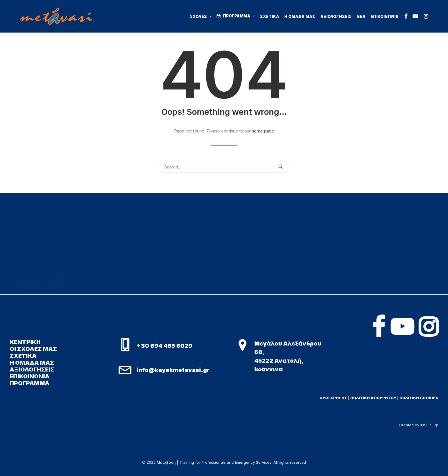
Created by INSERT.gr (419, 425)
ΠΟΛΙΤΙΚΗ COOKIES (419, 398)
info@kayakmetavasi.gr (173, 370)
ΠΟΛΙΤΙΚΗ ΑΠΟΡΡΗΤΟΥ (373, 398)
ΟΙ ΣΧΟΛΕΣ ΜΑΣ (33, 349)
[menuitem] (203, 17)
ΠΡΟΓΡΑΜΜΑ (239, 16)
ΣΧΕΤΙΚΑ (270, 17)
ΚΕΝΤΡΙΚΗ (25, 342)
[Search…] (224, 167)
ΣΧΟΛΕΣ (201, 17)
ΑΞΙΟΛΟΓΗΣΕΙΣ (336, 17)
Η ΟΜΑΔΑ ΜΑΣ (300, 17)
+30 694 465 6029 (165, 346)
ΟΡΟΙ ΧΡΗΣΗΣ (333, 398)
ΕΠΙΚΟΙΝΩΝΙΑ (385, 17)
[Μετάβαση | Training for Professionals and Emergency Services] (56, 16)
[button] (406, 16)
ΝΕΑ (361, 17)
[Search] (224, 167)
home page (263, 131)
